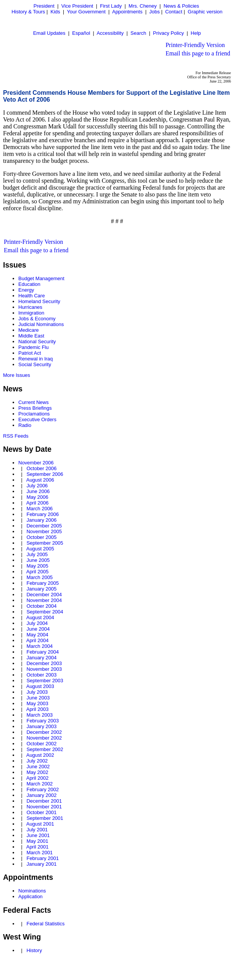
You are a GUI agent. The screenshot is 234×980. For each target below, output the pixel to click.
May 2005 (37, 566)
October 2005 (41, 537)
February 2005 (43, 583)
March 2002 (40, 784)
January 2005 (41, 589)
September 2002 (45, 749)
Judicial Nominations (41, 324)
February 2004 (43, 652)
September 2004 (45, 612)
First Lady (111, 6)
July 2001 (37, 830)
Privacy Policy (169, 33)
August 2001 (40, 824)
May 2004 (37, 635)
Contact (174, 12)
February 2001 (43, 858)
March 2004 (40, 646)
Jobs (154, 12)
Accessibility (110, 33)
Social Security (35, 364)
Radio (25, 425)
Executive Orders (37, 419)
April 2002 (38, 778)
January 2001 (41, 864)
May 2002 (37, 772)
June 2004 (38, 629)
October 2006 (41, 468)
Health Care (31, 296)
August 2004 (40, 617)
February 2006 (43, 514)
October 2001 (41, 812)
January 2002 (41, 795)
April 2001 (38, 847)
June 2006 (38, 491)
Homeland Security (39, 301)
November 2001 (44, 807)
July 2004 (37, 623)
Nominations (32, 891)
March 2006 (40, 509)
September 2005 (45, 543)
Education (29, 284)
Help (196, 33)
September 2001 (45, 818)
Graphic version (205, 12)
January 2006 (41, 520)
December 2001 (44, 801)
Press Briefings (35, 408)
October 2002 (41, 744)
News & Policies (181, 6)
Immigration (31, 313)
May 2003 (37, 703)
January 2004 (41, 658)
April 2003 (38, 709)
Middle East (31, 336)
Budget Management (41, 278)
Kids (55, 12)
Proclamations (34, 414)
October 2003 (41, 675)
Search (138, 33)
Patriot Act (30, 353)
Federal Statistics (45, 924)
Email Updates (49, 33)
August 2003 (40, 686)
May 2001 (37, 841)
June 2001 (38, 835)
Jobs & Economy (37, 319)
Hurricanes (30, 307)
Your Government (86, 12)
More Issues (17, 375)
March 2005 (40, 577)
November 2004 (44, 600)
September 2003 (45, 681)
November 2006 (36, 463)
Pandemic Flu (33, 347)
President (44, 6)
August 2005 (40, 549)
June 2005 (38, 560)
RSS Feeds (16, 436)
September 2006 (45, 474)
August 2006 (40, 480)
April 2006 (38, 503)
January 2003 (41, 726)
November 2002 (44, 738)
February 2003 (43, 721)
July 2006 (37, 486)
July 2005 (37, 554)
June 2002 (38, 767)
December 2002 (44, 732)
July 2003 (37, 692)
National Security (37, 342)
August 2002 (40, 755)
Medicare (28, 330)
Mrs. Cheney (143, 6)
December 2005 (44, 526)
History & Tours (28, 12)
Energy (26, 290)
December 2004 (44, 595)
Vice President (77, 6)
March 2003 (40, 715)
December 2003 (44, 663)
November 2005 (44, 531)
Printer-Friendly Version (195, 45)
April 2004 (38, 640)
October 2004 (41, 606)
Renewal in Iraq (36, 359)
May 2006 (37, 497)
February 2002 (43, 789)
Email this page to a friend (198, 53)
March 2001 (40, 853)
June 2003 (38, 698)
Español (81, 33)
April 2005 (38, 572)
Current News (33, 402)
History (34, 950)
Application (31, 896)
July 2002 (37, 761)
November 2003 (44, 669)
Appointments (127, 12)
